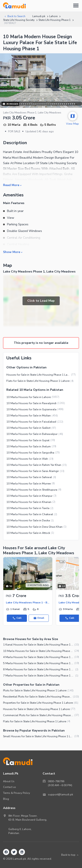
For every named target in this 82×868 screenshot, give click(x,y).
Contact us (10, 787)
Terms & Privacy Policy (17, 793)
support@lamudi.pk (60, 794)
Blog (6, 799)
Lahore (53, 16)
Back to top (70, 855)
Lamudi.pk (39, 16)
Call (17, 618)
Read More (13, 185)
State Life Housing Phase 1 (55, 20)
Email (39, 618)
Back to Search (15, 16)
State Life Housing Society (19, 20)
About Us (9, 781)
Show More (13, 252)
